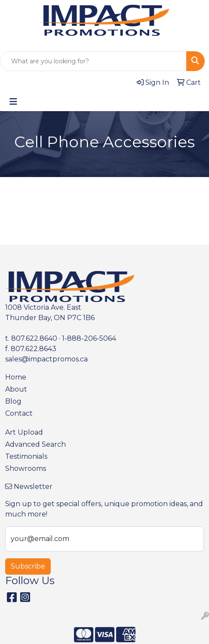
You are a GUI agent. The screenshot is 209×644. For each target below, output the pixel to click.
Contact (19, 413)
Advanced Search (35, 444)
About (16, 389)
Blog (13, 401)
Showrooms (26, 468)
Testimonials (26, 456)
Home (16, 377)
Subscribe (28, 566)
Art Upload (24, 432)
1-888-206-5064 (89, 338)
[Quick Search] (93, 61)
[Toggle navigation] (13, 102)
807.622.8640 (34, 338)
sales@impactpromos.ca (46, 359)
